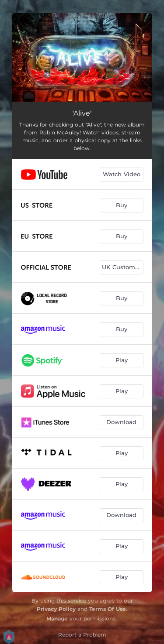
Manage (57, 618)
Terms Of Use (108, 609)
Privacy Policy (56, 609)
